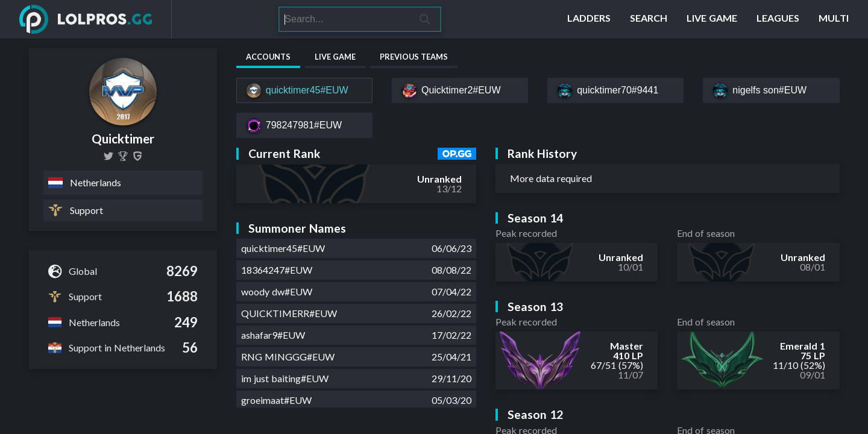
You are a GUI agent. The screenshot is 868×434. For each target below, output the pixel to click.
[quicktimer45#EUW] (304, 90)
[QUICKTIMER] (123, 156)
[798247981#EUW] (304, 125)
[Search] (344, 19)
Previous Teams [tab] (414, 57)
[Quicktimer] (137, 156)
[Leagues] (778, 19)
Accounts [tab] (268, 57)
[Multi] (834, 19)
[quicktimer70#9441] (615, 90)
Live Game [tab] (335, 57)
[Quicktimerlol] (108, 156)
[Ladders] (589, 19)
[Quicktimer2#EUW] (460, 90)
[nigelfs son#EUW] (771, 90)
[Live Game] (712, 19)
